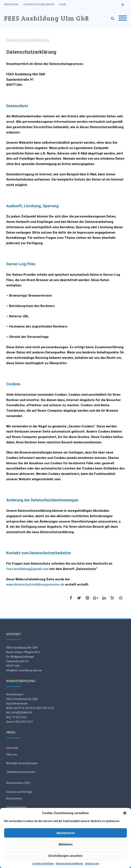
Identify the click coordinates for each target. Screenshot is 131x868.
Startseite (12, 748)
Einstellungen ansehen (65, 856)
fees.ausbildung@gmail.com (27, 569)
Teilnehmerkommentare (21, 772)
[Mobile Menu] (123, 18)
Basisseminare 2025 (19, 783)
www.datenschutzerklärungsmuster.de (35, 584)
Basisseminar (14, 798)
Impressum (92, 864)
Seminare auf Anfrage (19, 792)
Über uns (12, 754)
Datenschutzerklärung (69, 864)
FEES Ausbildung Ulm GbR (47, 18)
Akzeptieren (66, 833)
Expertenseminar (17, 807)
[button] (125, 813)
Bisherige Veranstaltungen (22, 763)
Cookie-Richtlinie (43, 864)
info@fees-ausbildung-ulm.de (24, 670)
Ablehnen (65, 844)
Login (62, 4)
